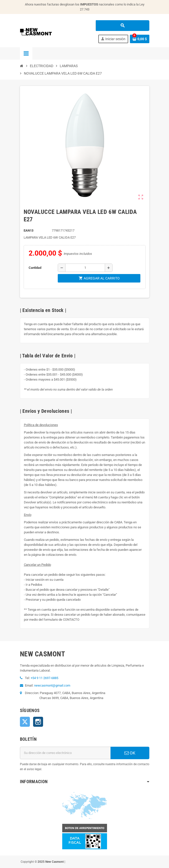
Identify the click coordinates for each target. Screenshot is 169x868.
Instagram (38, 722)
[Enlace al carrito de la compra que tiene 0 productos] (140, 39)
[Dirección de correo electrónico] (65, 753)
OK (130, 753)
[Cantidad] (85, 268)
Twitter (25, 722)
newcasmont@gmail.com (52, 685)
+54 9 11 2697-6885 (44, 678)
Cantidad (35, 268)
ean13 (28, 230)
